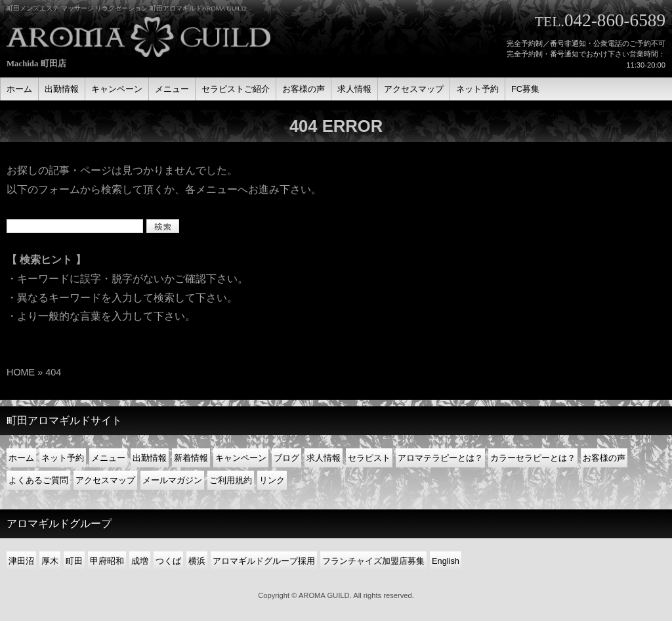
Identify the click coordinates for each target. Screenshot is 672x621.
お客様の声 (604, 458)
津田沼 (21, 561)
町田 (74, 561)
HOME (21, 372)
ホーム (21, 458)
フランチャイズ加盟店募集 (373, 561)
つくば (168, 561)
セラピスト (369, 458)
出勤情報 (150, 458)
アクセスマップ (105, 480)
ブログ (286, 458)
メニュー (108, 458)
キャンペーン (241, 458)
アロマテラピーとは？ (440, 458)
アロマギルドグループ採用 (264, 561)
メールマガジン (172, 480)
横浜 (197, 561)
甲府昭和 (107, 561)
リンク (272, 480)
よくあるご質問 (38, 480)
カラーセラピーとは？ (533, 458)
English (446, 561)
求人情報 (324, 458)
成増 (140, 561)
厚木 (50, 561)
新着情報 (191, 458)
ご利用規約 (231, 480)
